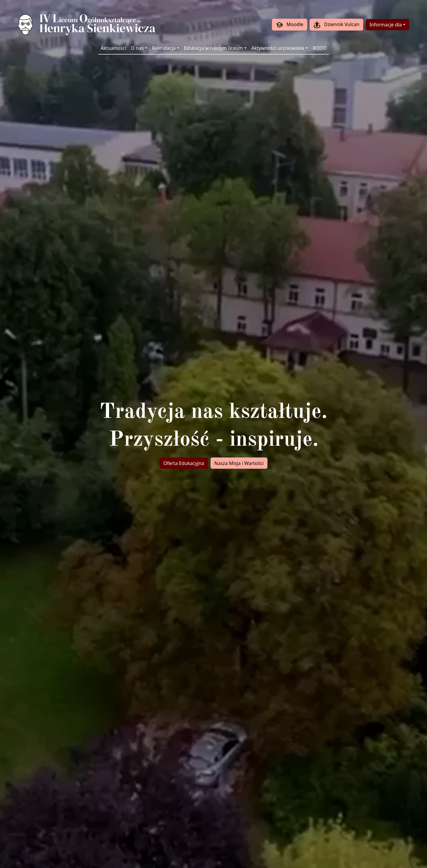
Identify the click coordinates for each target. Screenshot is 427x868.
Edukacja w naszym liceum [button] (213, 48)
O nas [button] (137, 48)
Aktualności (113, 48)
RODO (320, 48)
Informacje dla (386, 25)
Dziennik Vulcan (336, 25)
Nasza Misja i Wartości (239, 463)
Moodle (290, 25)
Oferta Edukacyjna (184, 463)
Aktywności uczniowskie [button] (278, 48)
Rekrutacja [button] (164, 48)
